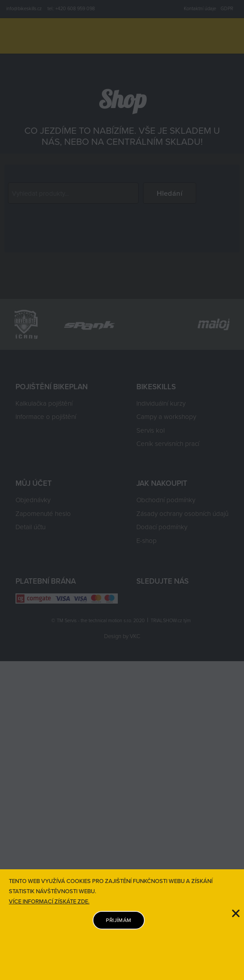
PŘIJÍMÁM (118, 920)
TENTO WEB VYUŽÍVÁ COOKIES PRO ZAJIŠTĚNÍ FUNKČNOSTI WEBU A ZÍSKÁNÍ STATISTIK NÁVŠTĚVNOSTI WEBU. (111, 886)
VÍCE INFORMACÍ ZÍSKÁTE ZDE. (49, 901)
